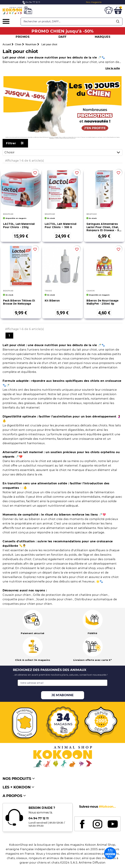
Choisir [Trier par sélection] (63, 152)
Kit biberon (52, 300)
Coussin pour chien (17, 595)
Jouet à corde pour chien (55, 599)
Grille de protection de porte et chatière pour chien (71, 595)
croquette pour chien (19, 599)
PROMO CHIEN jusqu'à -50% (63, 31)
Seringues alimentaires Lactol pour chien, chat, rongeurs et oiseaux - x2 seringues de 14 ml (104, 229)
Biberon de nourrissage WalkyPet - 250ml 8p (102, 302)
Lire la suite (113, 68)
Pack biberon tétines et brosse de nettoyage (19, 302)
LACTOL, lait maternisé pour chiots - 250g (19, 225)
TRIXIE (48, 291)
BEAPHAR (8, 214)
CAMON (91, 291)
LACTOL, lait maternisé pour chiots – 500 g (61, 225)
